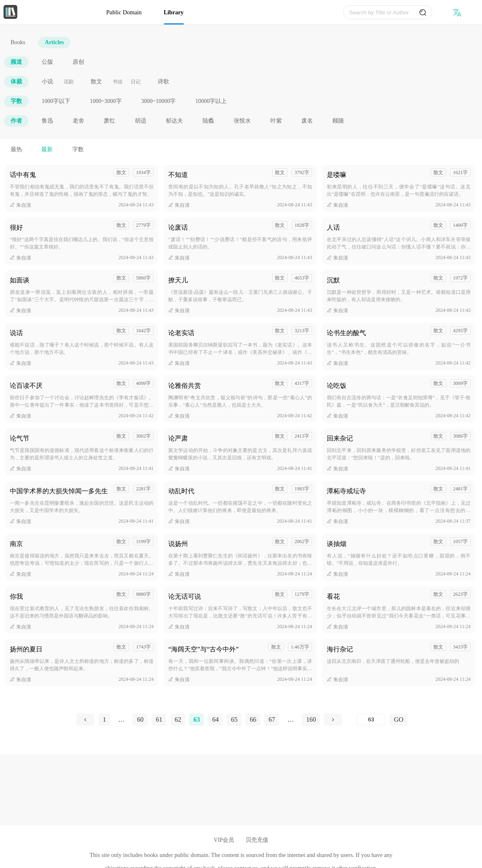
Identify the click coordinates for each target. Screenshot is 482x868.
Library (174, 12)
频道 (16, 62)
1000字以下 (56, 101)
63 (196, 719)
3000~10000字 (159, 101)
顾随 (338, 121)
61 (159, 719)
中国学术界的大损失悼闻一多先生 (59, 491)
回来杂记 (340, 438)
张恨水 (242, 121)
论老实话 (181, 333)
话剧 (69, 82)
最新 (47, 149)
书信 (118, 82)
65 (234, 719)
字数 (16, 101)
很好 (16, 227)
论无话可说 (185, 596)
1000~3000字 (106, 101)
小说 (47, 82)
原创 (78, 62)
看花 (333, 596)
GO (398, 719)
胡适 (141, 121)
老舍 (78, 121)
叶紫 (276, 121)
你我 (16, 596)
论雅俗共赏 (185, 386)
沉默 (333, 280)
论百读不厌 (26, 386)
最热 (16, 149)
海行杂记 (340, 649)
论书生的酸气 (346, 333)
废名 (307, 121)
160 (311, 719)
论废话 (178, 227)
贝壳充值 (257, 840)
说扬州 (178, 544)
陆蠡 (208, 121)
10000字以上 (211, 101)
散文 (96, 82)
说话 (16, 333)
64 (215, 719)
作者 (16, 121)
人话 (333, 227)
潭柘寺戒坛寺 (346, 491)
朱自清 (20, 205)
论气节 (20, 438)
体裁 (16, 82)
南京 (16, 544)
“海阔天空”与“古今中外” (203, 649)
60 (140, 719)
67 (272, 719)
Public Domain (124, 12)
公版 (47, 62)
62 (178, 719)
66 (253, 719)
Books (18, 42)
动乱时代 (181, 491)
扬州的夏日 (26, 649)
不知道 (178, 175)
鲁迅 (47, 121)
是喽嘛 (337, 175)
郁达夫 (174, 121)
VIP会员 (224, 840)
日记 (136, 82)
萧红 (109, 121)
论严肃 (178, 438)
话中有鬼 (23, 175)
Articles (55, 42)
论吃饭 (337, 386)
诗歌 (163, 82)
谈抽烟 (337, 544)
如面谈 (20, 280)
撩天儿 (178, 280)
